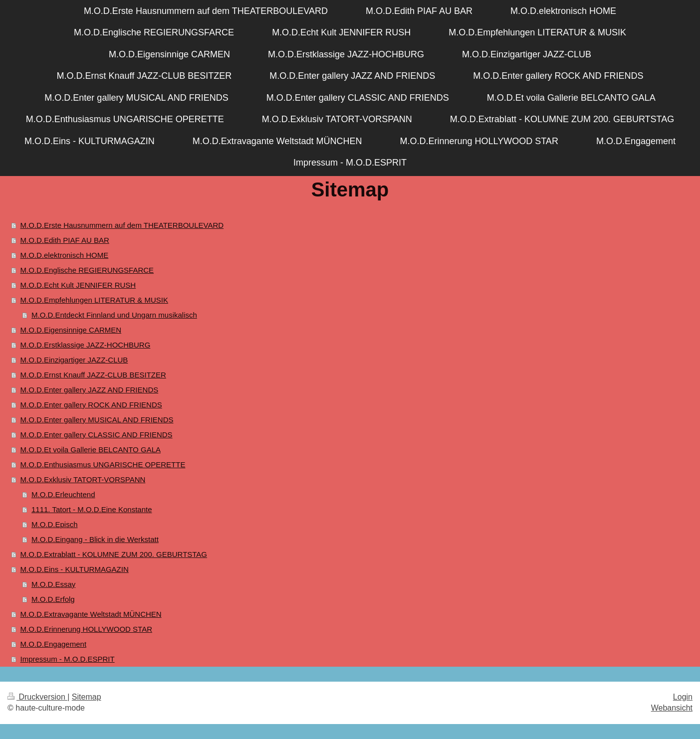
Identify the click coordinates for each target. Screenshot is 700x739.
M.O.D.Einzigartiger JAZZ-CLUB (74, 360)
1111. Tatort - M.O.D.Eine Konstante (92, 509)
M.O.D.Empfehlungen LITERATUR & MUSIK (94, 300)
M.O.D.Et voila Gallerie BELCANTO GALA (91, 450)
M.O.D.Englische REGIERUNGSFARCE (87, 270)
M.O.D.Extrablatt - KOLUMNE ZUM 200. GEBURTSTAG (114, 554)
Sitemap (87, 697)
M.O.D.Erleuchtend (63, 494)
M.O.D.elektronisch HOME (65, 255)
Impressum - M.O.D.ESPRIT (68, 659)
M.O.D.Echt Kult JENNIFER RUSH (78, 285)
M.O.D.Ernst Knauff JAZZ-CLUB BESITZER (93, 375)
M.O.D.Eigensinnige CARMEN (71, 330)
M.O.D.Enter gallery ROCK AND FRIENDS (91, 405)
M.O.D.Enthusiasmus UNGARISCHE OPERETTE (103, 464)
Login (683, 697)
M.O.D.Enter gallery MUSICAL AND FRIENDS (97, 420)
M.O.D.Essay (53, 584)
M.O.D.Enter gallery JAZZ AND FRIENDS (90, 390)
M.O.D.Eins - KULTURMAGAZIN (75, 569)
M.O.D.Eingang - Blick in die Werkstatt (95, 539)
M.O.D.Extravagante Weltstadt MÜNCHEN (91, 614)
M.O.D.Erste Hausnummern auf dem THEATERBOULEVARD (122, 225)
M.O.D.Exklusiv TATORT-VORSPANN (83, 479)
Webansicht (672, 708)
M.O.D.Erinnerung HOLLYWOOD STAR (87, 629)
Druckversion (37, 697)
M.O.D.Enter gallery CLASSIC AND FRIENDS (97, 435)
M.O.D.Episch (55, 524)
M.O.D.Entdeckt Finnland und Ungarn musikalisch (114, 315)
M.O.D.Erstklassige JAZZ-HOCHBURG (86, 345)
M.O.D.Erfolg (53, 599)
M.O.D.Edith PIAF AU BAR (65, 240)
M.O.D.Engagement (54, 644)
